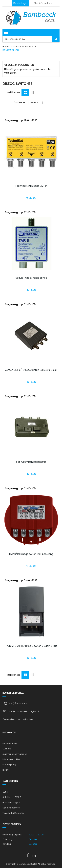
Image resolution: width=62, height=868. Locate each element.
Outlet (5, 792)
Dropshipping (10, 765)
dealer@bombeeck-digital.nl (24, 711)
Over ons (7, 749)
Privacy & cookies (11, 759)
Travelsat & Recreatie (13, 813)
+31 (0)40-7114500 (18, 703)
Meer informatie (42, 3)
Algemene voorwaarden (15, 754)
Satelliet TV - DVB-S (23, 47)
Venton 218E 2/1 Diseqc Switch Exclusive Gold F (31, 370)
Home (5, 47)
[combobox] (28, 39)
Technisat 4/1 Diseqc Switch (31, 186)
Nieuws (6, 770)
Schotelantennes (11, 808)
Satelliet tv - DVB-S (12, 797)
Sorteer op (20, 102)
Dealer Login (20, 3)
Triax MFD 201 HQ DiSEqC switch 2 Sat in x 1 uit (31, 646)
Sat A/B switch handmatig (31, 462)
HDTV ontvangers (11, 802)
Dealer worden (10, 743)
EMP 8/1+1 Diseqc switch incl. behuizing (31, 554)
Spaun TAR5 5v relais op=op (31, 278)
